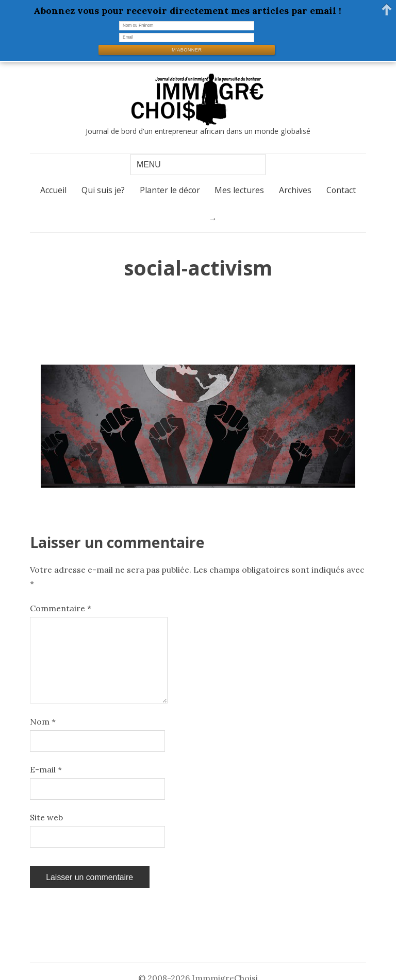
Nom (43, 721)
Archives (295, 190)
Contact (341, 190)
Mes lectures (239, 190)
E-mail (46, 769)
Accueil (53, 190)
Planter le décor (170, 190)
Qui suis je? (103, 190)
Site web (46, 817)
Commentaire (61, 608)
